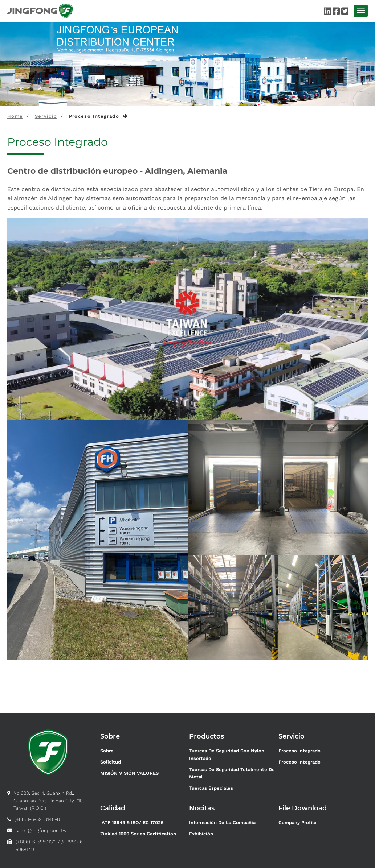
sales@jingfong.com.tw (41, 830)
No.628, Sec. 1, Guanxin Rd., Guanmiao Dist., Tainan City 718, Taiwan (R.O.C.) (49, 801)
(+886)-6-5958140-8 (37, 819)
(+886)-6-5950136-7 (38, 842)
